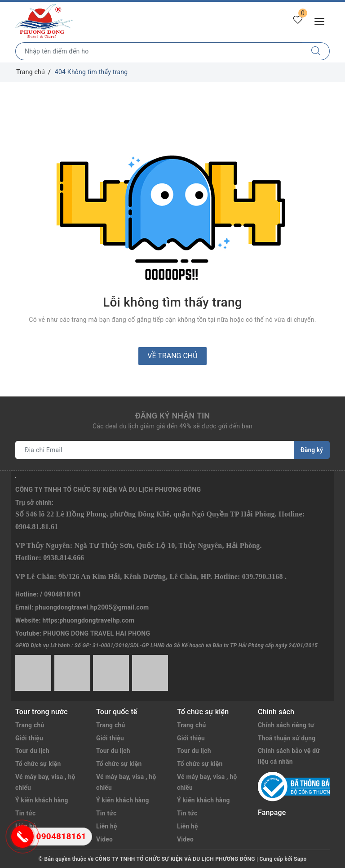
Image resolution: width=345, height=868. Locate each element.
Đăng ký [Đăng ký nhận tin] (312, 450)
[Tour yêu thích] (297, 21)
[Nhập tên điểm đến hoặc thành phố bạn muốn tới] (159, 51)
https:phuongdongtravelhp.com (88, 620)
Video (104, 839)
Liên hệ (107, 826)
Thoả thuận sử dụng (287, 738)
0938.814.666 (64, 558)
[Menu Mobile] (322, 20)
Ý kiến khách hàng (42, 801)
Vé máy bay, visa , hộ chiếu (46, 782)
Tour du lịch (33, 751)
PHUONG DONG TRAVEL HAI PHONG (97, 633)
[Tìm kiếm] (316, 51)
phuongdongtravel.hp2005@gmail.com (92, 607)
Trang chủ (30, 725)
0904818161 (63, 594)
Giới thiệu (29, 738)
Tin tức (106, 813)
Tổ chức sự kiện (38, 764)
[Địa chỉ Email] (155, 450)
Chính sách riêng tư (286, 725)
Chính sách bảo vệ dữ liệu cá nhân (289, 756)
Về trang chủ (172, 356)
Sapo (300, 859)
